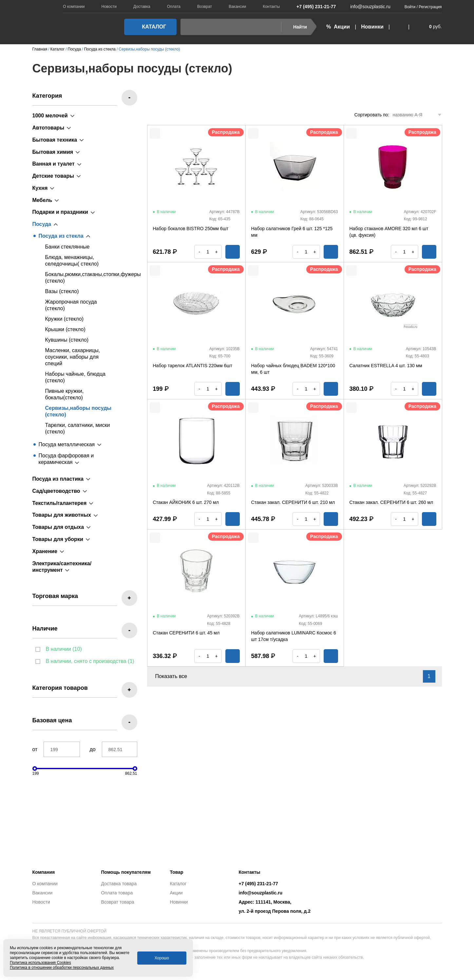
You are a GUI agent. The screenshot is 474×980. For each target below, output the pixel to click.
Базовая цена (52, 720)
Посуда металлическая (67, 444)
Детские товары (53, 176)
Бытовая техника (55, 140)
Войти (410, 7)
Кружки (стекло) (65, 319)
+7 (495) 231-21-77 (313, 7)
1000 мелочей (50, 116)
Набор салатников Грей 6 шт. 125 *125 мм (292, 232)
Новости (109, 7)
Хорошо (162, 958)
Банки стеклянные (67, 247)
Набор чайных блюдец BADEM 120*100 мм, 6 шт (293, 369)
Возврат (205, 7)
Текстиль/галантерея (60, 503)
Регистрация (430, 7)
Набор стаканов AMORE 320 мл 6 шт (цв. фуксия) (389, 232)
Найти (296, 27)
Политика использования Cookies (40, 963)
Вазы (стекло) (62, 291)
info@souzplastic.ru (366, 7)
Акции (176, 893)
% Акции (338, 27)
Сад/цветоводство (56, 491)
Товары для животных (62, 515)
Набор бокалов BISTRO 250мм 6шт (191, 229)
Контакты (271, 7)
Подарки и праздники (60, 212)
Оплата (174, 7)
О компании (74, 7)
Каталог (148, 27)
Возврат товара (118, 902)
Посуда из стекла (61, 236)
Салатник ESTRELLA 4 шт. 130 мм (386, 366)
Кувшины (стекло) (67, 340)
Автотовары (48, 128)
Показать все (175, 676)
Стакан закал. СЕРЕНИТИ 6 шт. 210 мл (293, 502)
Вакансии (237, 7)
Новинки (372, 27)
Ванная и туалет (54, 164)
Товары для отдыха (58, 527)
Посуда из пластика (58, 479)
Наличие (45, 629)
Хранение (45, 551)
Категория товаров (60, 688)
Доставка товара (119, 884)
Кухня (40, 188)
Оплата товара (117, 893)
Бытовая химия (53, 152)
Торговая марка (55, 596)
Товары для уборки (58, 539)
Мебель (42, 200)
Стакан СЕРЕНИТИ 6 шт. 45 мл (186, 633)
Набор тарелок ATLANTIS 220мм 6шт (193, 366)
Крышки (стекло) (65, 329)
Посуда (42, 224)
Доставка (142, 7)
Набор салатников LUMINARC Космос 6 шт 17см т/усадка (294, 636)
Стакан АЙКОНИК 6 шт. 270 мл (186, 502)
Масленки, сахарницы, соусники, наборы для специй (73, 357)
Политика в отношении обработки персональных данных (62, 968)
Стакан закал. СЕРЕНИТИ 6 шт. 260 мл (391, 502)
